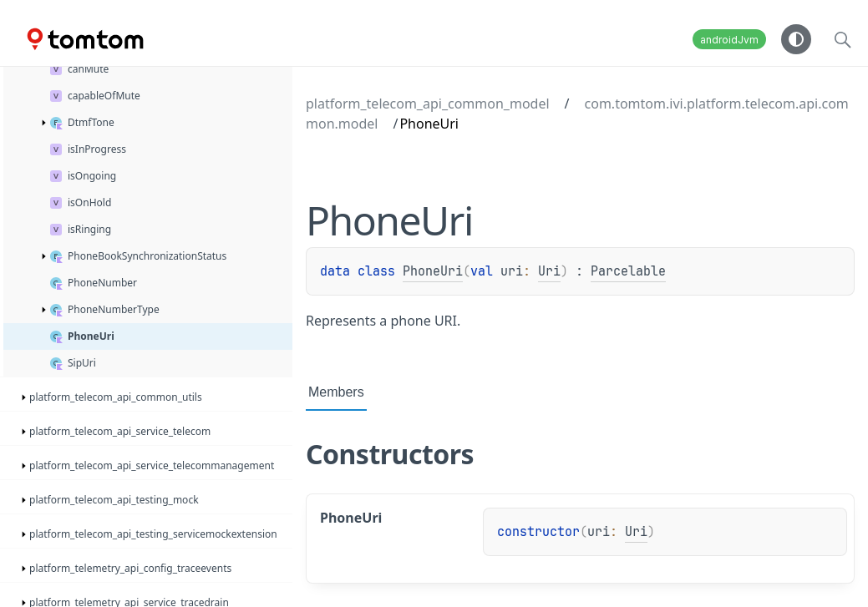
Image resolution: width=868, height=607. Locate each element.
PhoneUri (433, 271)
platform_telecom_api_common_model (428, 104)
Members (336, 392)
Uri (549, 271)
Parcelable (628, 271)
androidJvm (729, 40)
